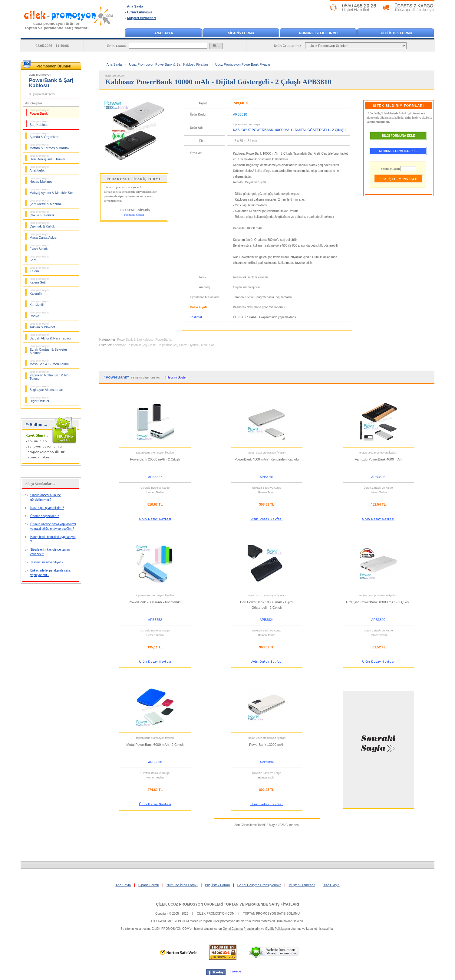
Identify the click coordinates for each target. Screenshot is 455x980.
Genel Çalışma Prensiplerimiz (259, 885)
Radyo (40, 314)
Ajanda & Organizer (44, 135)
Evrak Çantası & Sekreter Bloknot (48, 350)
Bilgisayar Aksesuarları (46, 388)
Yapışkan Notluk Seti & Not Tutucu (50, 375)
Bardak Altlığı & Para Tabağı (50, 337)
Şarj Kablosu (40, 123)
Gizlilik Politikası (276, 929)
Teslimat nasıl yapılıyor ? (47, 562)
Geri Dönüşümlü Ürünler (48, 158)
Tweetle (236, 971)
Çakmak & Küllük (42, 225)
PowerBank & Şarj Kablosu (135, 340)
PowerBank (40, 112)
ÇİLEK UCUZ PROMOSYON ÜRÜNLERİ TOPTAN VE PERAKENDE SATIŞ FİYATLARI (227, 904)
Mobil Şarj (208, 345)
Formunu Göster (134, 215)
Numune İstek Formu (182, 885)
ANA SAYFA (164, 33)
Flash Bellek (40, 247)
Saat (40, 258)
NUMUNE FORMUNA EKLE (399, 151)
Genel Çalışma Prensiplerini (242, 929)
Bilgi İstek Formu (217, 885)
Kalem (40, 270)
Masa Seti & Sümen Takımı (50, 362)
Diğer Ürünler (40, 399)
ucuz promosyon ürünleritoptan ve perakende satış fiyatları (57, 26)
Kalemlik (40, 292)
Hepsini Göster (176, 377)
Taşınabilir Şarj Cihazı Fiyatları (179, 345)
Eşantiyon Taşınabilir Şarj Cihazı (135, 345)
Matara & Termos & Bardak (50, 146)
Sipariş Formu (149, 885)
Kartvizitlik (40, 303)
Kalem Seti (40, 281)
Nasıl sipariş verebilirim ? (47, 508)
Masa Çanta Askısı (44, 236)
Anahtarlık (40, 169)
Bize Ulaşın (331, 885)
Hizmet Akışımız (140, 12)
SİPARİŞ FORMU (241, 33)
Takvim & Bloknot (42, 326)
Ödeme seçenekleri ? (45, 516)
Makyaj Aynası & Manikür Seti (52, 191)
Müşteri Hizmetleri (142, 18)
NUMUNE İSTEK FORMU (318, 33)
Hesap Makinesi (41, 180)
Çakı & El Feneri (42, 214)
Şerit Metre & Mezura (45, 202)
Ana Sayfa (135, 6)
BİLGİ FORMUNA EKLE (398, 136)
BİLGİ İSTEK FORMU (396, 33)
